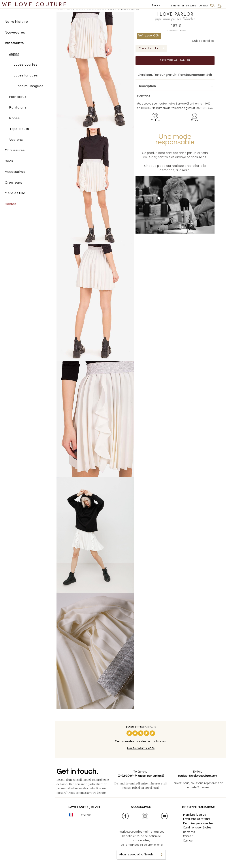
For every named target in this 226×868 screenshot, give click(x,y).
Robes (14, 118)
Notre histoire (16, 22)
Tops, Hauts (19, 129)
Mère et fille (15, 193)
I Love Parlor (175, 15)
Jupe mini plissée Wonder (124, 9)
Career (188, 836)
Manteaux (18, 97)
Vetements (65, 9)
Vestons (16, 140)
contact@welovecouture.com (198, 776)
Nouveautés (15, 33)
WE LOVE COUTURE (35, 5)
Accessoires (15, 172)
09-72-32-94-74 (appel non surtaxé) (141, 776)
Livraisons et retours (197, 819)
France (156, 5)
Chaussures (15, 150)
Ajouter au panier (175, 60)
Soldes (10, 204)
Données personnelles (198, 823)
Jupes (14, 54)
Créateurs (13, 183)
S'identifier (177, 6)
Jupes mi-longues (28, 86)
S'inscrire (191, 6)
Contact (203, 6)
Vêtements (14, 43)
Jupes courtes (25, 65)
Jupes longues (26, 75)
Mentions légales (194, 815)
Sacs (9, 161)
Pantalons (18, 108)
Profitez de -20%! (149, 36)
